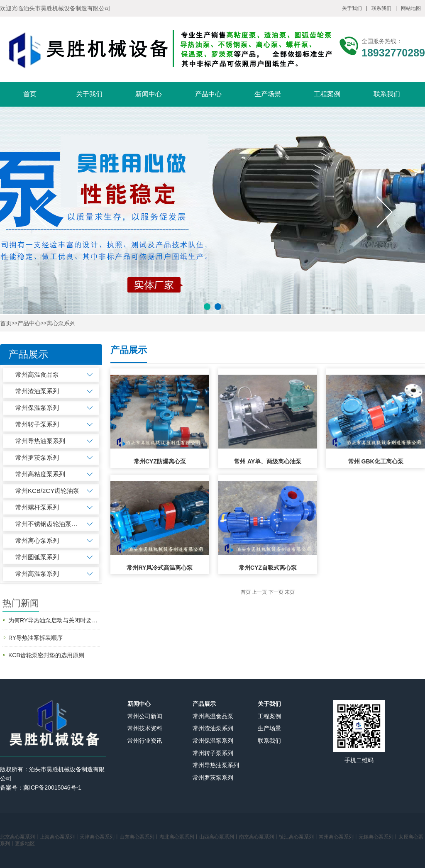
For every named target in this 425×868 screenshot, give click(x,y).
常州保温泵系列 (37, 408)
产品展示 (204, 704)
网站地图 (411, 8)
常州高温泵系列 (37, 574)
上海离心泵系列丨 (60, 837)
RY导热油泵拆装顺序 (35, 638)
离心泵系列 (61, 323)
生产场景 (268, 94)
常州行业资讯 (145, 741)
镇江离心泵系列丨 (299, 837)
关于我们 (352, 8)
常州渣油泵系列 (37, 391)
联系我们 (381, 8)
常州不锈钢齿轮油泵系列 (48, 524)
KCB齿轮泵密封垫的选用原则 (46, 655)
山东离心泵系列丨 (139, 837)
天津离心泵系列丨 (100, 837)
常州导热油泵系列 (40, 441)
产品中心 (208, 94)
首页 (30, 94)
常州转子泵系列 (37, 424)
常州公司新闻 (145, 716)
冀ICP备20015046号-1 (52, 788)
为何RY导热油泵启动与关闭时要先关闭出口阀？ (54, 620)
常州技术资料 (145, 728)
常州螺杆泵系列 (37, 507)
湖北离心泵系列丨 (179, 837)
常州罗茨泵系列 (37, 457)
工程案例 (327, 94)
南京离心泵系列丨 (259, 837)
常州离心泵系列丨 (339, 837)
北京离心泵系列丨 (20, 837)
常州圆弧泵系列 (37, 557)
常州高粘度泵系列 (40, 474)
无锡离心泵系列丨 (379, 837)
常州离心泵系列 (37, 540)
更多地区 (25, 844)
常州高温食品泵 (37, 374)
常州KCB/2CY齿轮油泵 (47, 491)
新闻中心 (149, 94)
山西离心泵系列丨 (219, 837)
